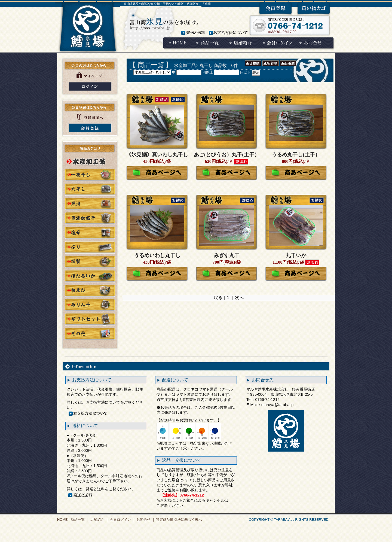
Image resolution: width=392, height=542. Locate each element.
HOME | (63, 520)
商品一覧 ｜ (79, 520)
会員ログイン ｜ (122, 520)
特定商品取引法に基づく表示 (179, 520)
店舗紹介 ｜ (99, 520)
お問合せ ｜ (145, 520)
